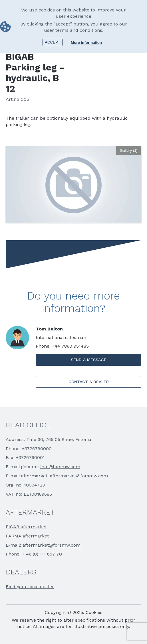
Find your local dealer (30, 587)
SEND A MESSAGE (89, 360)
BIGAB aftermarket (26, 527)
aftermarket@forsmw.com (79, 476)
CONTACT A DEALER (89, 382)
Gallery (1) (129, 150)
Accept (53, 42)
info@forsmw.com (60, 467)
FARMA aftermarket (27, 536)
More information (86, 42)
